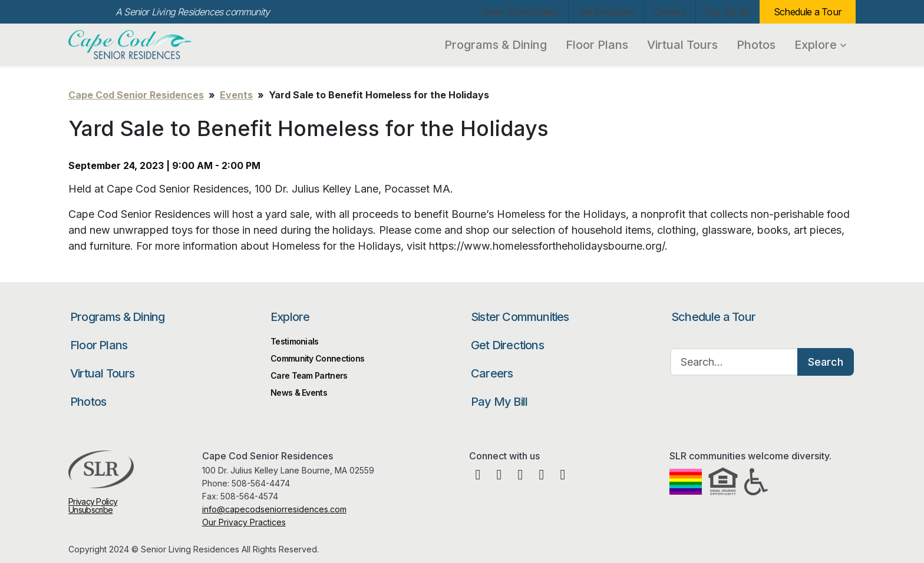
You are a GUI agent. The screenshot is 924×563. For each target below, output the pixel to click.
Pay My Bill (728, 12)
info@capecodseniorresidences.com (274, 509)
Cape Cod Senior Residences (132, 45)
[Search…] (734, 362)
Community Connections (317, 358)
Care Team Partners (309, 375)
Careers (669, 12)
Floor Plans (597, 45)
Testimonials (295, 341)
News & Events (299, 393)
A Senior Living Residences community (192, 12)
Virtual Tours (682, 45)
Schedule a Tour (808, 12)
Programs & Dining (496, 45)
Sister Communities (520, 12)
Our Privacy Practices (244, 522)
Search (826, 362)
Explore (820, 45)
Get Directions (606, 12)
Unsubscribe (90, 510)
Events (236, 95)
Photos (756, 45)
